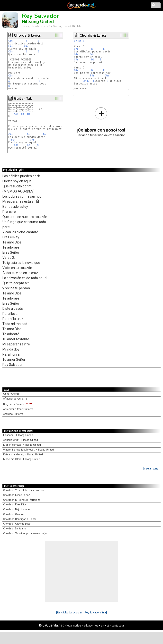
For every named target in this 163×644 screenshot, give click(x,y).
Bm (23, 114)
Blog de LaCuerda (18, 404)
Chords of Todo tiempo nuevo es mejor (25, 533)
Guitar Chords (11, 394)
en (102, 625)
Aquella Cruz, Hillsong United (21, 440)
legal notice (74, 625)
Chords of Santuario (14, 529)
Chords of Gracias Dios (17, 524)
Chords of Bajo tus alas (17, 509)
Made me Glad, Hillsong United (22, 459)
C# (75, 41)
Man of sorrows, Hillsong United (22, 445)
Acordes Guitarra (13, 414)
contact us (118, 625)
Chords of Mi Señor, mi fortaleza (22, 500)
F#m (10, 46)
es (97, 625)
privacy (88, 625)
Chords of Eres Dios (15, 505)
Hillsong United (38, 22)
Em (28, 114)
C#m (10, 41)
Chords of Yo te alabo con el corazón (24, 490)
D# (80, 41)
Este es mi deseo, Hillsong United (23, 455)
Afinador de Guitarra (15, 399)
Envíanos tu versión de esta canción (101, 122)
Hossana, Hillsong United (18, 435)
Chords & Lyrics (27, 35)
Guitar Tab (23, 99)
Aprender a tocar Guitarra (18, 409)
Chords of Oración (14, 514)
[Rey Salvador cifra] (95, 612)
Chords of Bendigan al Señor (20, 519)
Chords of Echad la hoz (17, 495)
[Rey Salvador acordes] (70, 612)
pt (108, 625)
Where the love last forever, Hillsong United (28, 450)
